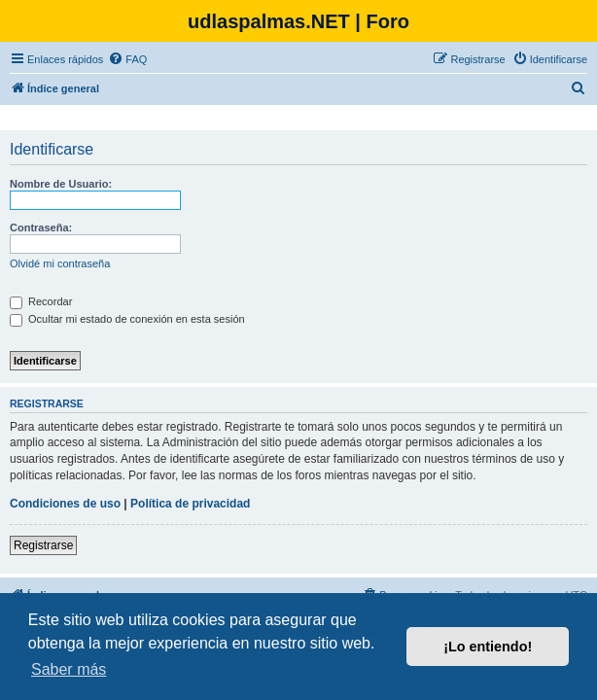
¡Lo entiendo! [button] (488, 647)
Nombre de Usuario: (61, 184)
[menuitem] (127, 59)
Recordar (41, 301)
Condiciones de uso (65, 504)
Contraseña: (41, 227)
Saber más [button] (69, 669)
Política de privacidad (190, 504)
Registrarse (43, 545)
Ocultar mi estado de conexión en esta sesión (127, 319)
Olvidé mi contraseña (60, 263)
